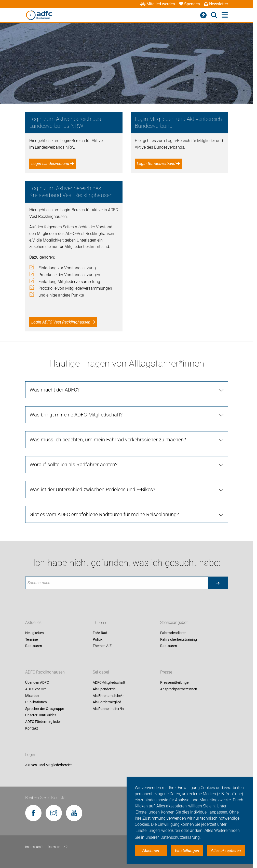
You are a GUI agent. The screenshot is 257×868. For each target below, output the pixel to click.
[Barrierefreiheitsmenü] (203, 15)
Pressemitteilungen (175, 683)
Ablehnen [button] (151, 851)
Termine (31, 639)
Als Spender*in (104, 689)
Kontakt (32, 728)
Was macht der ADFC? (55, 390)
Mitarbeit (32, 696)
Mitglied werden (158, 4)
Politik (98, 639)
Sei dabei (101, 672)
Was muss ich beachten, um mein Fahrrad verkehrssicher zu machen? (108, 440)
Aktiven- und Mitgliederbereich (49, 765)
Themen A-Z (102, 646)
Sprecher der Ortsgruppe (45, 709)
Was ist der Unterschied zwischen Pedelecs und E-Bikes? (92, 489)
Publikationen (36, 702)
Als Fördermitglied (107, 702)
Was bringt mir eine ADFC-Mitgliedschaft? (76, 415)
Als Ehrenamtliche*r (108, 696)
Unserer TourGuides (41, 715)
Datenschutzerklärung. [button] (181, 837)
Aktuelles (33, 623)
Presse (166, 672)
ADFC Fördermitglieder (43, 722)
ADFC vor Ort (36, 689)
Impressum (35, 847)
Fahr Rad (100, 633)
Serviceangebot (174, 623)
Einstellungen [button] (187, 851)
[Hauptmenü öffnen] (225, 15)
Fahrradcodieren (173, 633)
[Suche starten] (218, 583)
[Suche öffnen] (214, 15)
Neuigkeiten (35, 633)
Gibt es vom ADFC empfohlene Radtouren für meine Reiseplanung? (104, 514)
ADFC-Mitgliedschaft (109, 683)
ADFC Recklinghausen (45, 672)
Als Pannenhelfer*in (108, 709)
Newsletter (216, 4)
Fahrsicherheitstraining (179, 639)
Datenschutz (58, 847)
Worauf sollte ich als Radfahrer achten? (73, 465)
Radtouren (34, 646)
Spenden (190, 4)
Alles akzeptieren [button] (226, 851)
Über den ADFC (37, 683)
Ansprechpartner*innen (179, 689)
